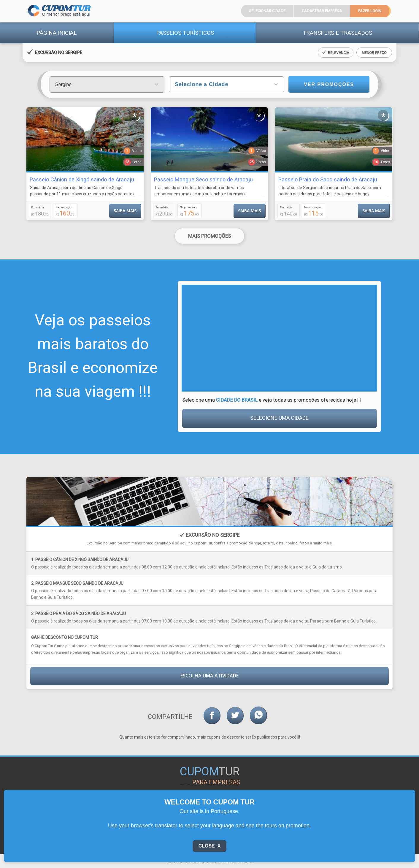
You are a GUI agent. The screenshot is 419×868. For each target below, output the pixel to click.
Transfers (337, 33)
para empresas (216, 782)
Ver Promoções (329, 84)
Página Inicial (57, 33)
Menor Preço (374, 53)
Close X (210, 846)
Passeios (185, 33)
